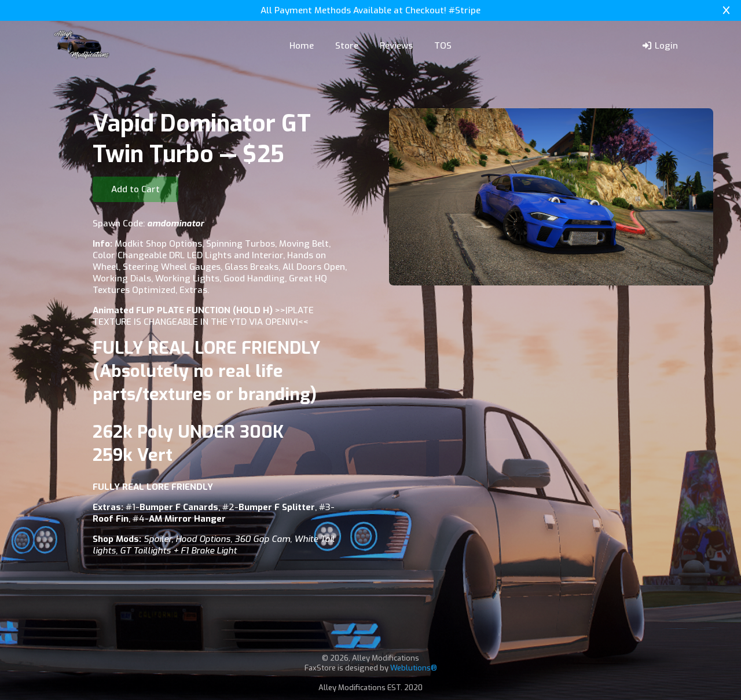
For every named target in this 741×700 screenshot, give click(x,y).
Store (347, 46)
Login (660, 46)
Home (302, 46)
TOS (443, 46)
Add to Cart (135, 189)
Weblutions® (414, 668)
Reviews (396, 46)
